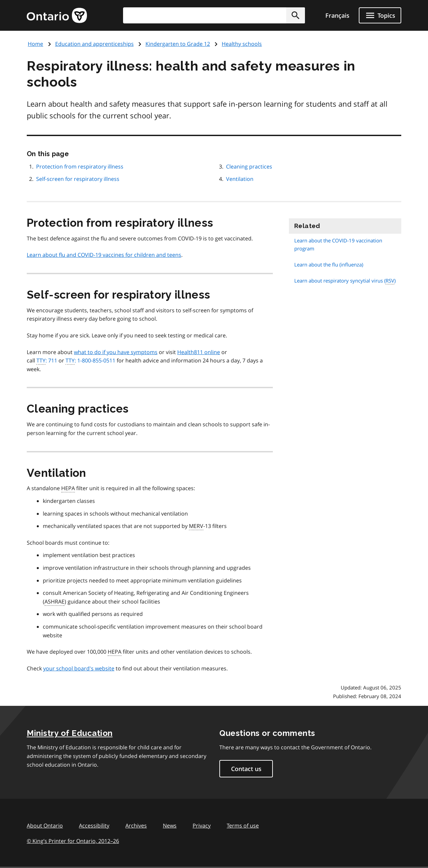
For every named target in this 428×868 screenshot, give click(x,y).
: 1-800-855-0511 (90, 361)
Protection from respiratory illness (80, 167)
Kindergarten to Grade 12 (178, 44)
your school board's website (79, 668)
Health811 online (199, 352)
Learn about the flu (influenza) (329, 264)
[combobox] (214, 15)
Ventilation (240, 179)
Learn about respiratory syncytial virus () (345, 281)
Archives (136, 826)
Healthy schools (242, 44)
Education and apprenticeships (94, 44)
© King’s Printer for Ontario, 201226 (73, 841)
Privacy (202, 826)
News (170, 826)
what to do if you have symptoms (116, 352)
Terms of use (243, 826)
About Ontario (45, 826)
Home (35, 44)
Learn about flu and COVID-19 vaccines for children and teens (104, 255)
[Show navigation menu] (380, 15)
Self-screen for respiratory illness (78, 179)
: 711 (47, 361)
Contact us (246, 769)
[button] (296, 15)
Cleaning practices (249, 167)
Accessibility (94, 826)
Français (337, 15)
